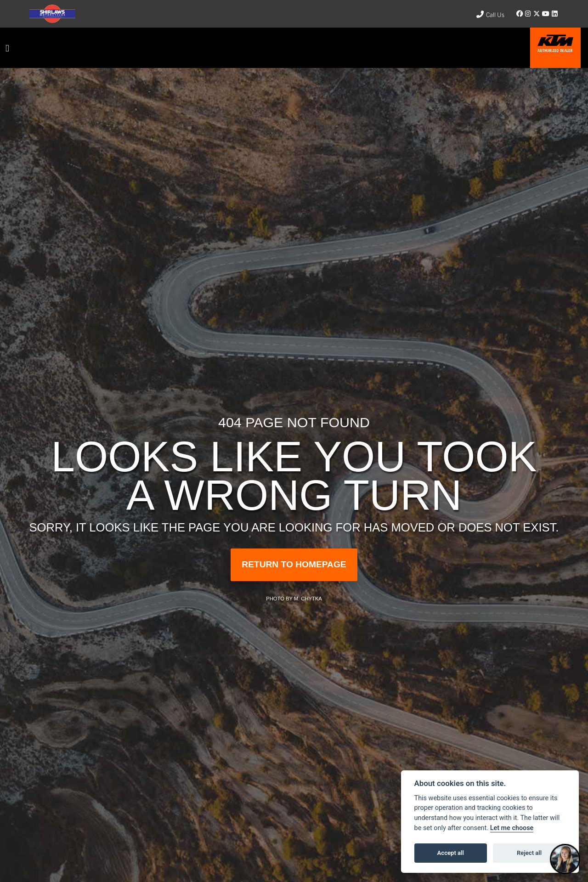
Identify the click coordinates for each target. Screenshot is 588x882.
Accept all (451, 853)
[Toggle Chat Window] (565, 859)
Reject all (529, 853)
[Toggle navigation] (7, 48)
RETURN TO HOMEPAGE (294, 564)
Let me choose (512, 828)
